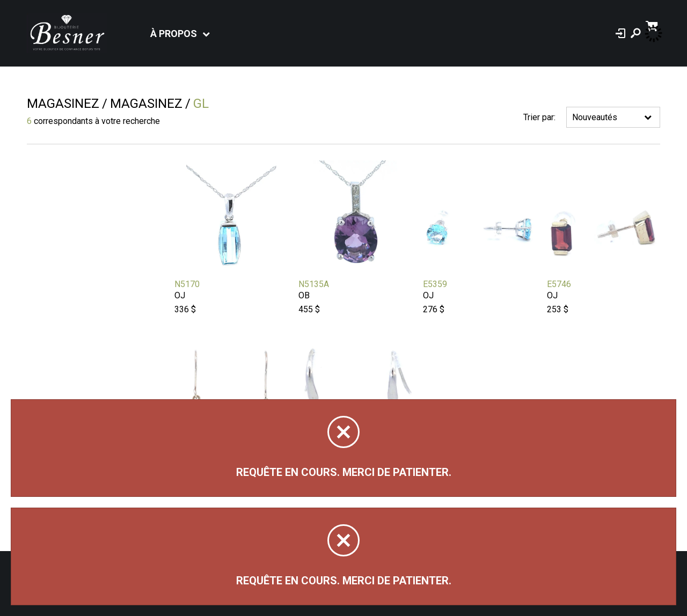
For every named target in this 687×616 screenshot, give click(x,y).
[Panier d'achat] (653, 25)
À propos (174, 34)
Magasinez (63, 104)
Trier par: (539, 117)
